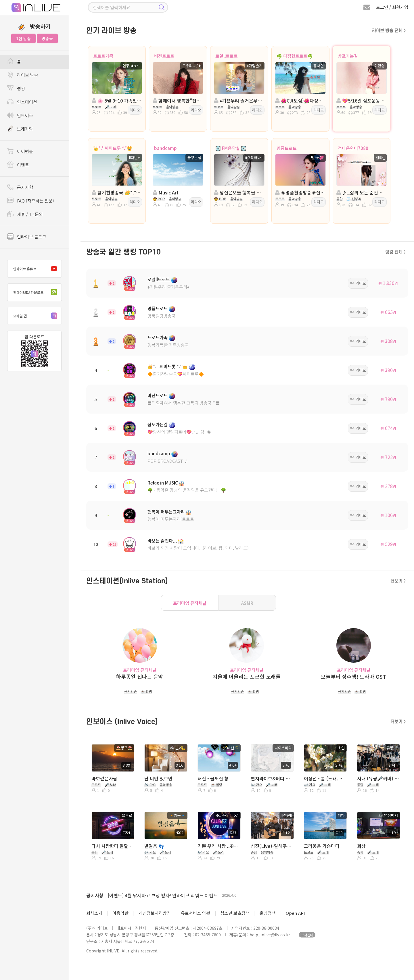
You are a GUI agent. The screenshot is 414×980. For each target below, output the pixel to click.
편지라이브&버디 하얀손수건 (272, 778)
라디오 (135, 110)
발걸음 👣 (154, 846)
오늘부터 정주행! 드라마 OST (353, 677)
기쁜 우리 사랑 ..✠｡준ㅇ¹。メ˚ (219, 846)
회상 (361, 846)
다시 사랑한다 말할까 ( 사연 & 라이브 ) (113, 846)
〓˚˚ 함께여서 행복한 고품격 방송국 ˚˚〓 (184, 403)
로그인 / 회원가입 (392, 7)
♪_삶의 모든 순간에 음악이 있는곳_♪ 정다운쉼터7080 (361, 192)
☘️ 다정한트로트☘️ (295, 56)
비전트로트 (164, 56)
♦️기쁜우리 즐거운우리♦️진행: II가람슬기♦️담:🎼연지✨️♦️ (239, 101)
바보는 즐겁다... (162, 541)
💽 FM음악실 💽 (231, 148)
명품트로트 (287, 148)
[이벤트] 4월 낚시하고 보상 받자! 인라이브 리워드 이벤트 (163, 895)
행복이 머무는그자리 (166, 512)
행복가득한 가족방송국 (168, 345)
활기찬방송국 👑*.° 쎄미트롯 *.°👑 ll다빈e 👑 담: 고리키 (116, 192)
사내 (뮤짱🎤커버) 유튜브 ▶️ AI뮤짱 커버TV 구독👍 (378, 778)
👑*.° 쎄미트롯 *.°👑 (113, 148)
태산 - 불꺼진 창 (213, 778)
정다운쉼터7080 (353, 148)
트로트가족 (103, 56)
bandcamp (165, 148)
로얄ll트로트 (227, 56)
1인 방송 (23, 38)
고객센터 (307, 935)
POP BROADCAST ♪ (168, 461)
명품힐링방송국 (162, 316)
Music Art (166, 192)
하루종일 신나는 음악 (140, 677)
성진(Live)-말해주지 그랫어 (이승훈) (272, 846)
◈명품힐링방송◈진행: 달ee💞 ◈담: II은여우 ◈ (300, 192)
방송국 (47, 38)
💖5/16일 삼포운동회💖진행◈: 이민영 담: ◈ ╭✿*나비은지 (361, 101)
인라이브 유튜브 (37, 269)
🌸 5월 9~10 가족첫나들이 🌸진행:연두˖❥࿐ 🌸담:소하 (116, 101)
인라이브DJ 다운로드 (37, 292)
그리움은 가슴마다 (322, 846)
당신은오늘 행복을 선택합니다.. (239, 192)
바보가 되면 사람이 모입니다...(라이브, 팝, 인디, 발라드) (198, 548)
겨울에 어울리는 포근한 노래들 (247, 677)
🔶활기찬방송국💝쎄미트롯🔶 (176, 374)
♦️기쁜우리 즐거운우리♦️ (168, 287)
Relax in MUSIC (163, 483)
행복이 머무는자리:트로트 (171, 519)
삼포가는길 (348, 56)
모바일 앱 (37, 316)
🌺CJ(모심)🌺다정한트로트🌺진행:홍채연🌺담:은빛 (300, 101)
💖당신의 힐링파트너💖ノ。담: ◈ (179, 432)
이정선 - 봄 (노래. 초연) (325, 778)
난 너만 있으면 (158, 778)
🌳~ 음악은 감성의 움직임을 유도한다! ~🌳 (187, 490)
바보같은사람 (104, 778)
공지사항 (95, 895)
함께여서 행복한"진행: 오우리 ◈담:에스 (177, 101)
